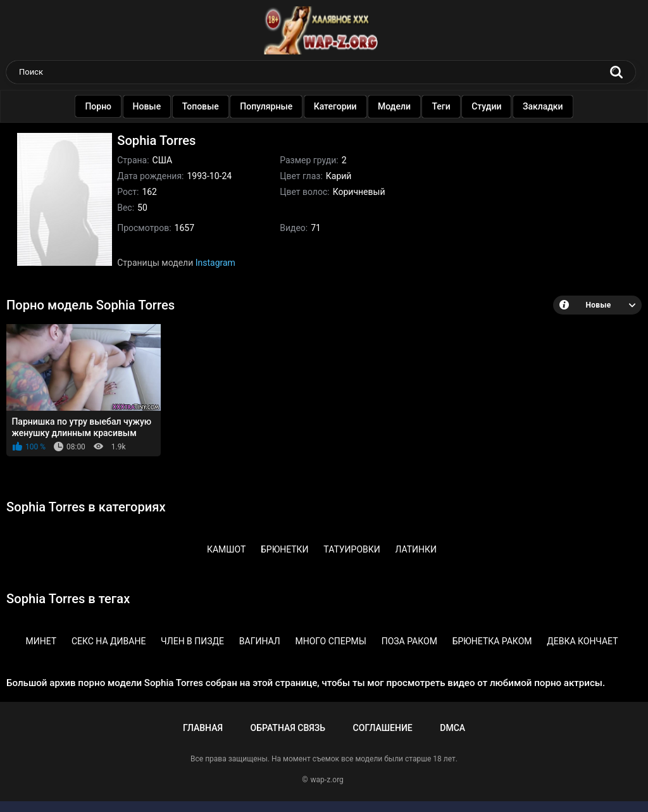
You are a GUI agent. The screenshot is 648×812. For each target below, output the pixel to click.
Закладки (547, 106)
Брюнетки (285, 549)
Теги (445, 106)
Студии (490, 106)
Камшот (226, 549)
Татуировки (352, 549)
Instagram (215, 263)
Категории (339, 106)
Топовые (204, 106)
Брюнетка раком (492, 641)
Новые (151, 106)
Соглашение (383, 728)
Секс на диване (109, 641)
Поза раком (409, 641)
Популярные (270, 106)
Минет (41, 641)
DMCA (452, 728)
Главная (203, 728)
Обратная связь (288, 728)
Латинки (416, 549)
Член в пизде (192, 641)
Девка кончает (582, 641)
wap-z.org (327, 780)
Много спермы (331, 641)
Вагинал (260, 641)
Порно (102, 106)
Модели (398, 106)
